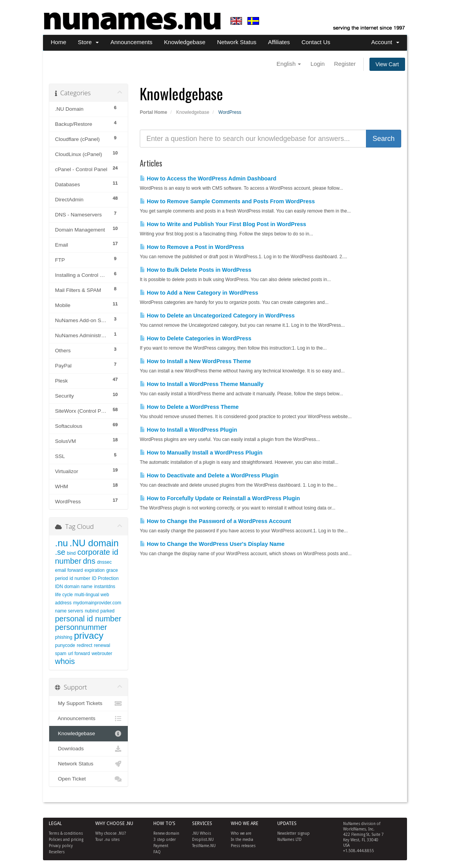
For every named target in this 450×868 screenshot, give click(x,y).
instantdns (105, 587)
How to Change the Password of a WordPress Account (216, 521)
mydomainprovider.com (97, 603)
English (289, 64)
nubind (92, 611)
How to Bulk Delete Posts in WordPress (196, 270)
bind (71, 553)
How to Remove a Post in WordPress (192, 247)
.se (60, 552)
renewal (102, 645)
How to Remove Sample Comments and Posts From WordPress (227, 201)
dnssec (104, 562)
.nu (61, 543)
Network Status (237, 42)
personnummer (81, 627)
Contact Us (316, 42)
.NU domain (94, 543)
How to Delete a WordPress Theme (189, 407)
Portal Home (154, 112)
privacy (89, 636)
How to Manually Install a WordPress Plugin (201, 453)
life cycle (64, 595)
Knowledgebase (185, 42)
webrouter (102, 654)
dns (89, 561)
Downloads (88, 749)
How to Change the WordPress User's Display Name (212, 544)
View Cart (387, 64)
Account (385, 42)
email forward (69, 570)
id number (80, 578)
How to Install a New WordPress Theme (195, 361)
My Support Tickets (88, 703)
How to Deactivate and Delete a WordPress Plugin (209, 475)
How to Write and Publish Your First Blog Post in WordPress (223, 224)
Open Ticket (88, 779)
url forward (79, 654)
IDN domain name (74, 587)
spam (61, 654)
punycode (65, 645)
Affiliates (279, 42)
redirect (84, 645)
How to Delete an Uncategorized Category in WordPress (217, 316)
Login (318, 64)
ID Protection (105, 578)
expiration (94, 570)
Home (58, 42)
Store (88, 42)
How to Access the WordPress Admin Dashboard (208, 178)
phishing (64, 637)
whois (65, 661)
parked (107, 611)
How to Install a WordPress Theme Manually (202, 384)
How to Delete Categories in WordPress (196, 338)
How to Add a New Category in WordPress (199, 293)
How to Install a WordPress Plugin (188, 430)
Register (345, 64)
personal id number (88, 619)
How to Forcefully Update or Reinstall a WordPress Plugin (220, 498)
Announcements (131, 42)
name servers (69, 611)
